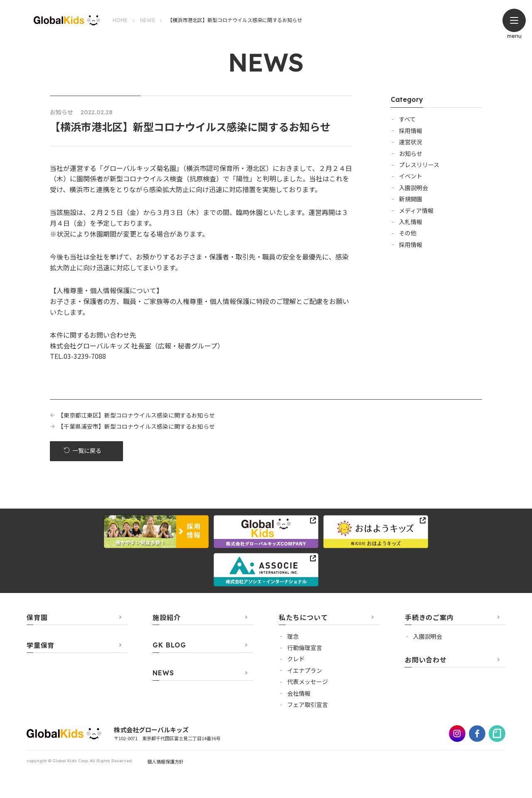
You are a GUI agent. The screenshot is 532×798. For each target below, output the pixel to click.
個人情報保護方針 (165, 762)
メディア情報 (416, 210)
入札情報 (411, 222)
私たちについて (303, 618)
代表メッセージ (308, 682)
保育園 (37, 618)
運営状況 (411, 142)
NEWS (148, 20)
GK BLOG (169, 645)
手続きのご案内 (429, 618)
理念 (293, 637)
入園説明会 (414, 188)
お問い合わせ (426, 660)
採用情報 (411, 131)
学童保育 (41, 645)
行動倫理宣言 (305, 648)
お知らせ (411, 153)
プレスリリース (419, 165)
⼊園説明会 (428, 637)
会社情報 (299, 694)
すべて (407, 119)
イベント (411, 176)
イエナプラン (305, 671)
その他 (408, 233)
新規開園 (411, 199)
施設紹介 (166, 618)
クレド (296, 659)
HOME (120, 20)
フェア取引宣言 (308, 705)
